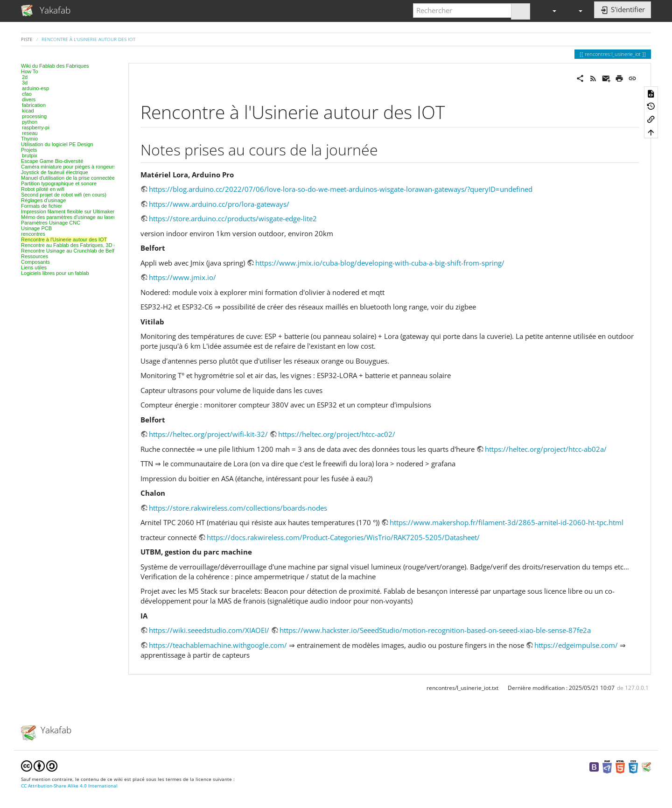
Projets (29, 150)
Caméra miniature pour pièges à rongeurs (69, 167)
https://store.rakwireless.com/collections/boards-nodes (238, 508)
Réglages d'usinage (43, 200)
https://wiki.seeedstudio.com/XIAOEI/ (209, 630)
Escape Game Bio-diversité (52, 161)
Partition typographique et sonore (59, 183)
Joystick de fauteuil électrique (55, 172)
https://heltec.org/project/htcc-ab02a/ (546, 449)
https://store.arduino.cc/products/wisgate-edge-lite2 (233, 218)
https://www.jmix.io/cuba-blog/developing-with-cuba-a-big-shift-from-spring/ (380, 263)
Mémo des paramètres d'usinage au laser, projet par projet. (88, 217)
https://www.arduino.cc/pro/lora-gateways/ (219, 204)
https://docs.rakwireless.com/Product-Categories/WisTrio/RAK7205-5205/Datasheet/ (343, 537)
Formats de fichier (42, 206)
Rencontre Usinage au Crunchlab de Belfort (71, 251)
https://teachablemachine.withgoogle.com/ (218, 645)
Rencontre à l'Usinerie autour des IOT (88, 39)
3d (25, 83)
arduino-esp (35, 88)
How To (29, 71)
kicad (28, 111)
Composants (35, 262)
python (30, 122)
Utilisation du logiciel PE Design (57, 144)
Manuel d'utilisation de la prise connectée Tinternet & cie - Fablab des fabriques (111, 178)
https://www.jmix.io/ (182, 277)
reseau (30, 133)
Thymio (29, 139)
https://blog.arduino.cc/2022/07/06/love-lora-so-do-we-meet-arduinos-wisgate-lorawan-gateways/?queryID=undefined (341, 189)
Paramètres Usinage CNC (51, 223)
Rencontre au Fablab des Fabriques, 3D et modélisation (85, 245)
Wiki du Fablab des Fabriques (55, 66)
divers (29, 99)
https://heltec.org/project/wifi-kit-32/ (208, 434)
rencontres (33, 234)
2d (25, 77)
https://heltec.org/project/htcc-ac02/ (337, 434)
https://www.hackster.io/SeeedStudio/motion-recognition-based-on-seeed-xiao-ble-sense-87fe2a (435, 630)
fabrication (34, 105)
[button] (550, 11)
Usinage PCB (36, 228)
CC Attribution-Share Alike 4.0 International (69, 786)
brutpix (30, 155)
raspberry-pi (36, 127)
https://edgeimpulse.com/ (576, 645)
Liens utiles (34, 267)
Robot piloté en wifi (43, 189)
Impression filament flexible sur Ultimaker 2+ (71, 211)
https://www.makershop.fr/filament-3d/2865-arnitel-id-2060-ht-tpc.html (507, 522)
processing (34, 116)
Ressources (35, 256)
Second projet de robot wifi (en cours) (64, 195)
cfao (27, 94)
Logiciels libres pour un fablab (55, 273)
